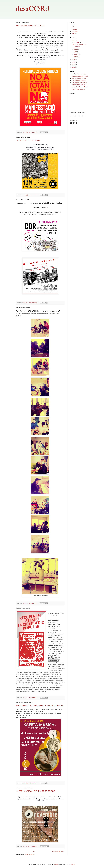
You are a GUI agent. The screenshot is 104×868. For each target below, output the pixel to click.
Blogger (73, 864)
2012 (74, 65)
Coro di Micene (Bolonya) (79, 80)
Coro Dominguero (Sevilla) (79, 83)
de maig (76, 49)
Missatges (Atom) (29, 854)
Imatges (74, 33)
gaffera (56, 864)
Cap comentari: (33, 132)
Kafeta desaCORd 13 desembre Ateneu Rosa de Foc (39, 706)
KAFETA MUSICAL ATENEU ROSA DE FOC (35, 791)
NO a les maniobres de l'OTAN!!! (30, 25)
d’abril (75, 52)
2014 (74, 60)
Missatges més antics (58, 852)
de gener (76, 57)
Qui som (74, 27)
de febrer (76, 54)
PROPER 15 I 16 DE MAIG (28, 140)
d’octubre (76, 42)
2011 (74, 67)
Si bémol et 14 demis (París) (80, 87)
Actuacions (75, 31)
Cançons (74, 29)
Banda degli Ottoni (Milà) (79, 74)
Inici (34, 852)
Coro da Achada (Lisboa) (79, 78)
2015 (74, 40)
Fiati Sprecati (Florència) (79, 85)
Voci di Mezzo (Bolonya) (78, 89)
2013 (74, 62)
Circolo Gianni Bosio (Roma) (80, 76)
